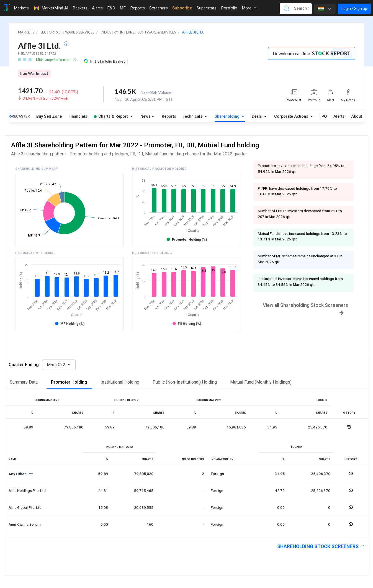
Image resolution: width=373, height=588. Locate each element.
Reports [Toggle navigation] (137, 8)
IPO (324, 116)
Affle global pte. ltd (25, 507)
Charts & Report (111, 116)
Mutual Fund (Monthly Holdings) (261, 382)
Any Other (18, 474)
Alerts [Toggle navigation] (97, 8)
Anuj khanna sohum (25, 524)
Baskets (80, 8)
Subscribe (182, 8)
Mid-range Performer (53, 60)
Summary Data (24, 382)
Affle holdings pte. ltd (27, 491)
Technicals (193, 116)
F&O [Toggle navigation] (111, 8)
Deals (257, 116)
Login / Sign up (354, 9)
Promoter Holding (69, 382)
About (357, 116)
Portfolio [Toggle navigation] (229, 8)
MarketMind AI (51, 8)
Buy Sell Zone (49, 116)
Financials (78, 116)
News (146, 116)
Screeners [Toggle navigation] (159, 8)
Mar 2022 (57, 365)
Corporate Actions (292, 116)
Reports (169, 116)
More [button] (249, 8)
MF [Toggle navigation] (123, 8)
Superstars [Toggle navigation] (207, 8)
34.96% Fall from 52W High (45, 98)
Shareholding (228, 116)
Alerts (339, 116)
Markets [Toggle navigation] (21, 8)
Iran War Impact (34, 73)
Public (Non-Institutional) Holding (185, 382)
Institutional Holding (120, 382)
